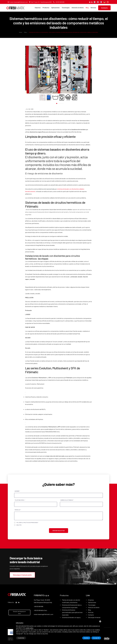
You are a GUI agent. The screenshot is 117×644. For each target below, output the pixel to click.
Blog (87, 8)
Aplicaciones (55, 8)
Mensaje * (18, 510)
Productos (46, 8)
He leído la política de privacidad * (27, 523)
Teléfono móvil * (20, 500)
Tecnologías (66, 8)
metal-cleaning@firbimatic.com (18, 2)
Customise (21, 638)
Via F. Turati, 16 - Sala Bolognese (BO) (40, 2)
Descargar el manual (94, 617)
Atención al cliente (78, 8)
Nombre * (17, 491)
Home (21, 32)
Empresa (38, 8)
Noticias (93, 8)
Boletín (19, 525)
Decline (86, 638)
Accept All (96, 638)
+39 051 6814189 (59, 2)
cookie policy (29, 628)
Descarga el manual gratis (22, 575)
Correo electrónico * (67, 500)
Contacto (104, 8)
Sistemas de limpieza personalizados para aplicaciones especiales (72, 612)
